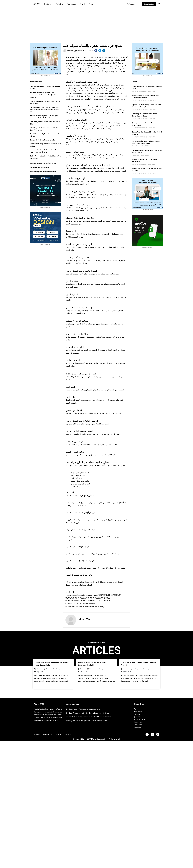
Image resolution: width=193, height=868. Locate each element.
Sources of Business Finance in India (42, 140)
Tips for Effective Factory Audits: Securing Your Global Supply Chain (90, 717)
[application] (90, 4)
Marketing (58, 4)
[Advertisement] (96, 24)
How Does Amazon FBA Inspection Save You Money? (85, 709)
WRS (36, 4)
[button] (149, 4)
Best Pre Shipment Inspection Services (43, 172)
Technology (69, 4)
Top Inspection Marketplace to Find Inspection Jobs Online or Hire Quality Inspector (43, 95)
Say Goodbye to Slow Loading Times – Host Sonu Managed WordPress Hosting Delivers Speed (45, 110)
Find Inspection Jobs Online (39, 167)
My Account (132, 4)
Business (47, 4)
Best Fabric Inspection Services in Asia (43, 163)
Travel (80, 4)
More (88, 4)
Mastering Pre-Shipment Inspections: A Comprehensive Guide (88, 721)
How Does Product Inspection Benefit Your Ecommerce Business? (89, 713)
